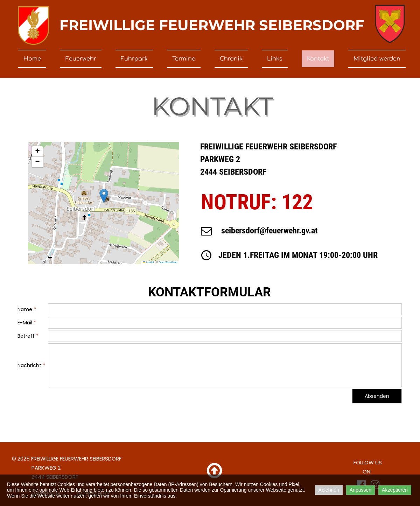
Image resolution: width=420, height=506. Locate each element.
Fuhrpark (134, 59)
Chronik (231, 59)
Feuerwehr (81, 59)
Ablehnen (329, 490)
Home (32, 59)
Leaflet (148, 262)
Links (275, 59)
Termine (184, 59)
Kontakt (318, 59)
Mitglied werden (377, 59)
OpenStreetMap (168, 262)
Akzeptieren (395, 490)
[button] (104, 196)
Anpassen (360, 490)
